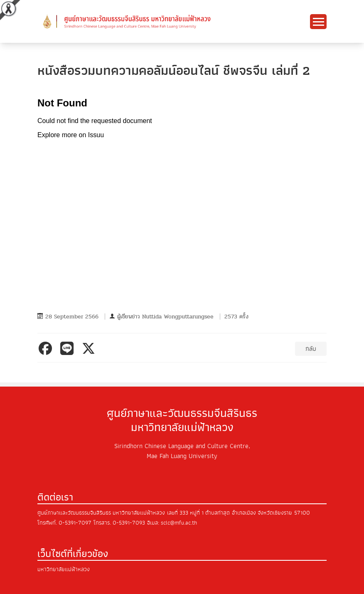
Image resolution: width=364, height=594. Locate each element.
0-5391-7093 (129, 523)
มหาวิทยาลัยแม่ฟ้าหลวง (64, 569)
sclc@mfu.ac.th (179, 523)
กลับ (311, 349)
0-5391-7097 (75, 523)
